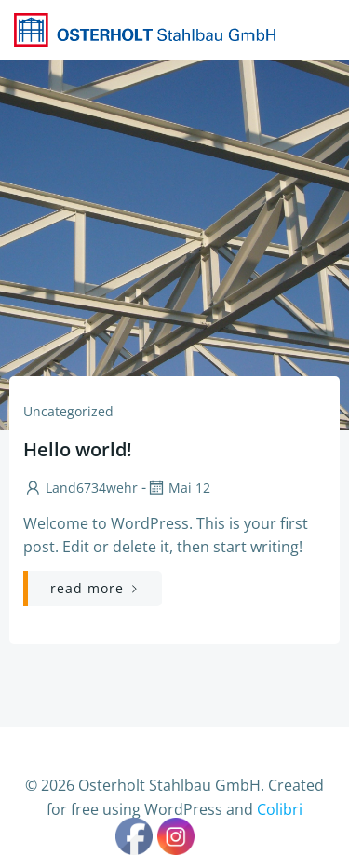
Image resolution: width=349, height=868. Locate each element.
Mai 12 (178, 488)
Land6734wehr (81, 488)
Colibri (280, 809)
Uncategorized (68, 411)
